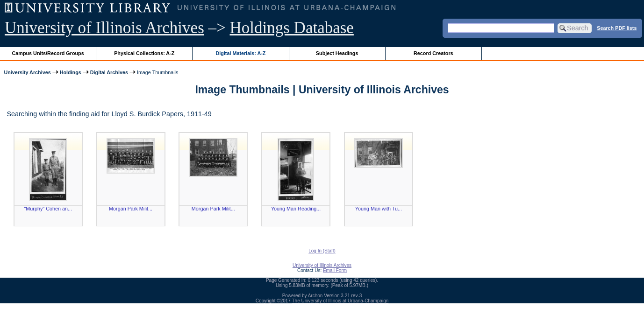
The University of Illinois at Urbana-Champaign (340, 301)
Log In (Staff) (322, 251)
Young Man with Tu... (379, 209)
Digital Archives (109, 72)
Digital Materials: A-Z (240, 53)
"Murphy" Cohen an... (48, 209)
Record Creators (433, 53)
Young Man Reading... (296, 209)
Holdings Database (292, 28)
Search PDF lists (617, 28)
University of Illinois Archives (104, 28)
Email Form (335, 270)
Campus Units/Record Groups (48, 53)
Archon (315, 296)
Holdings (71, 72)
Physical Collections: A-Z (144, 53)
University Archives (27, 72)
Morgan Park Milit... (131, 209)
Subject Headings (337, 53)
